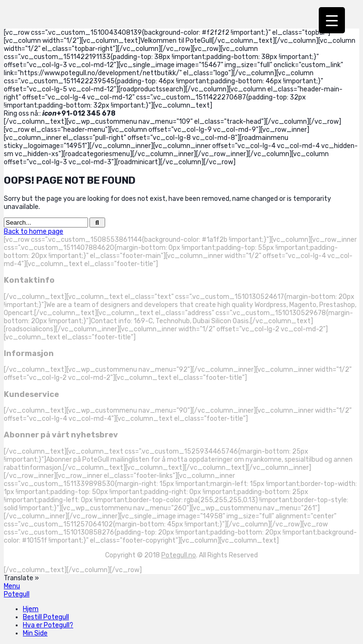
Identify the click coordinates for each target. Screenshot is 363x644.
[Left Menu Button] (12, 586)
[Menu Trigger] (332, 20)
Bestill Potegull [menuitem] (46, 617)
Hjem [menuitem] (31, 609)
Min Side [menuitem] (35, 633)
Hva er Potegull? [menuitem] (48, 625)
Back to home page (34, 232)
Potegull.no (179, 555)
